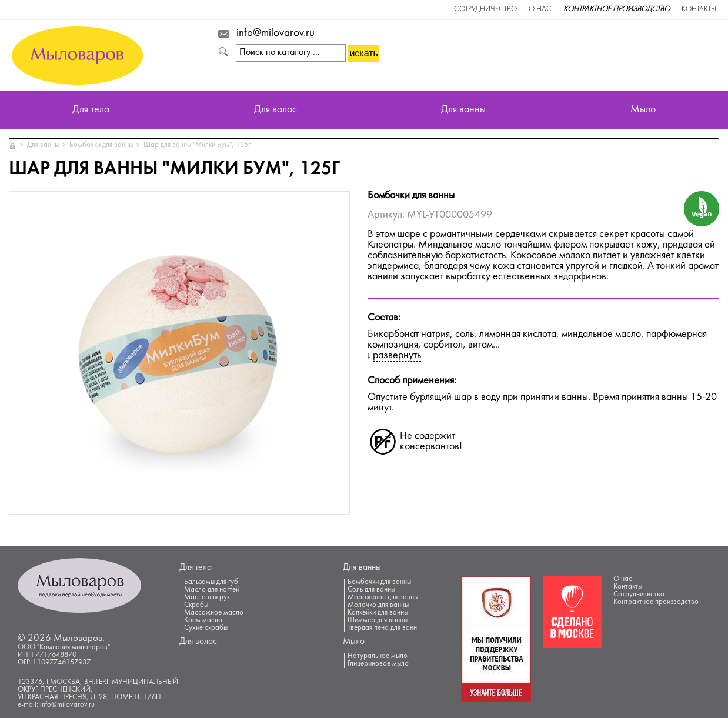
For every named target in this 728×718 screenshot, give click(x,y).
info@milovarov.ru (275, 34)
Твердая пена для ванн (382, 628)
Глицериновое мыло (378, 664)
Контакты (699, 9)
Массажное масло (214, 613)
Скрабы (196, 605)
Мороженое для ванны (383, 597)
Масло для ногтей (212, 590)
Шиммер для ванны (378, 620)
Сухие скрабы (206, 628)
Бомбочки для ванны (101, 145)
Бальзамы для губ (211, 582)
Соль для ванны (371, 590)
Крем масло (203, 620)
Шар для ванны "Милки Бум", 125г (197, 145)
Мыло (643, 110)
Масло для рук (207, 597)
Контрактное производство (617, 9)
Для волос (275, 110)
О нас (540, 9)
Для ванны (463, 110)
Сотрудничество (485, 9)
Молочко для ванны (378, 605)
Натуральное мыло (378, 656)
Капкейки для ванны (378, 613)
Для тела (91, 110)
